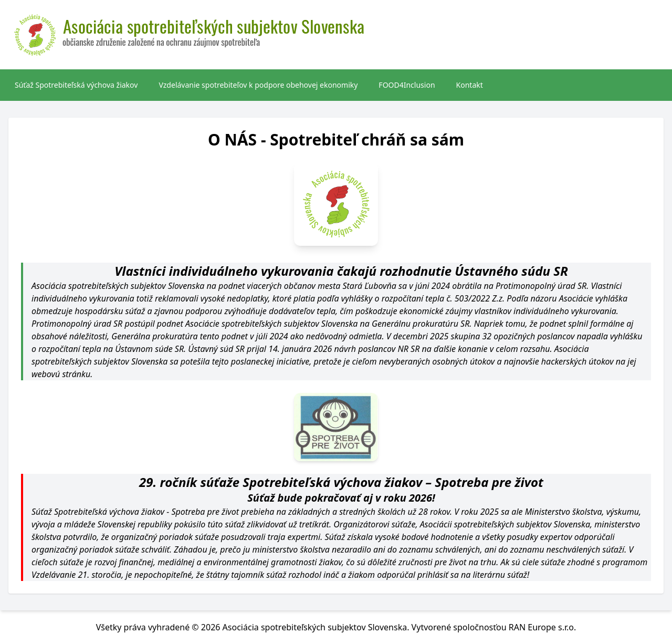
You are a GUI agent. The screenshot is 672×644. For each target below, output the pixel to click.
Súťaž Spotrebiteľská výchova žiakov (76, 85)
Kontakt (470, 85)
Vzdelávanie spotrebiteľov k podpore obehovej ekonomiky (258, 85)
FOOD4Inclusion (407, 85)
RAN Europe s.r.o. (543, 627)
